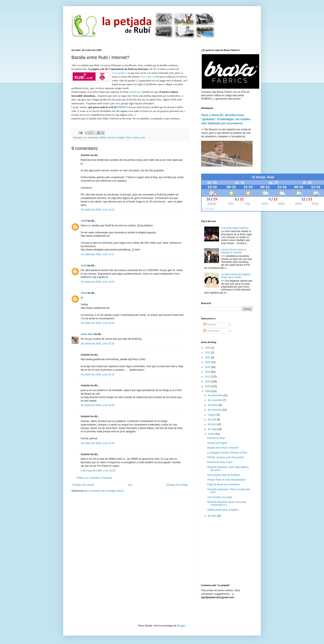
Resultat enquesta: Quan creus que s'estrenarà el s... (227, 503)
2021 (208, 357)
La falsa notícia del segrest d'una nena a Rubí (236, 276)
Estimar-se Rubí (216, 438)
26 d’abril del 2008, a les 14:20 (97, 323)
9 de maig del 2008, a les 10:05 (98, 471)
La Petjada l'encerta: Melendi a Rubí (227, 453)
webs (143, 137)
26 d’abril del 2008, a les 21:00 (97, 443)
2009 (208, 386)
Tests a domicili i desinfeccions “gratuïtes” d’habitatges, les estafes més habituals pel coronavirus (226, 119)
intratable (120, 137)
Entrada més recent (83, 485)
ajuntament (93, 137)
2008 (208, 391)
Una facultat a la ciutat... (221, 497)
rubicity (135, 137)
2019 (208, 367)
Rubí (129, 137)
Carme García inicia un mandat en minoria (234, 251)
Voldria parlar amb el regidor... (224, 510)
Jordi (84, 221)
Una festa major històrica (235, 228)
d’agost (212, 415)
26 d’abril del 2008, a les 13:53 (97, 282)
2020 (208, 362)
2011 (208, 377)
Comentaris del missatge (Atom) (106, 491)
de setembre (215, 410)
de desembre (215, 395)
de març (213, 516)
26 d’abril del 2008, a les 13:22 (97, 210)
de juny (212, 424)
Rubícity (136, 92)
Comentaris (211, 331)
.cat (85, 137)
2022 (208, 353)
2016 (208, 372)
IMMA (123, 107)
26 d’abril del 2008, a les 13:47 (97, 254)
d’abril (212, 434)
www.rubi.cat (148, 77)
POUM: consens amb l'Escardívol (226, 457)
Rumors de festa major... (221, 462)
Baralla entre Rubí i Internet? (223, 448)
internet (111, 137)
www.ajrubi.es (120, 73)
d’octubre (213, 405)
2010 (208, 382)
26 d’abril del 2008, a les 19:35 (97, 405)
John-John (87, 334)
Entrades (210, 324)
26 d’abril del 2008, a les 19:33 (97, 375)
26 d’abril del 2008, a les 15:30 (97, 344)
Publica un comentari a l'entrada (94, 478)
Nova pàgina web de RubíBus (224, 475)
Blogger (181, 626)
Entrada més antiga (177, 485)
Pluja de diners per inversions (223, 484)
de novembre (215, 400)
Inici (130, 485)
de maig (213, 429)
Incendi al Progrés (217, 443)
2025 (208, 348)
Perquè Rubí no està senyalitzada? (227, 480)
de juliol (212, 420)
